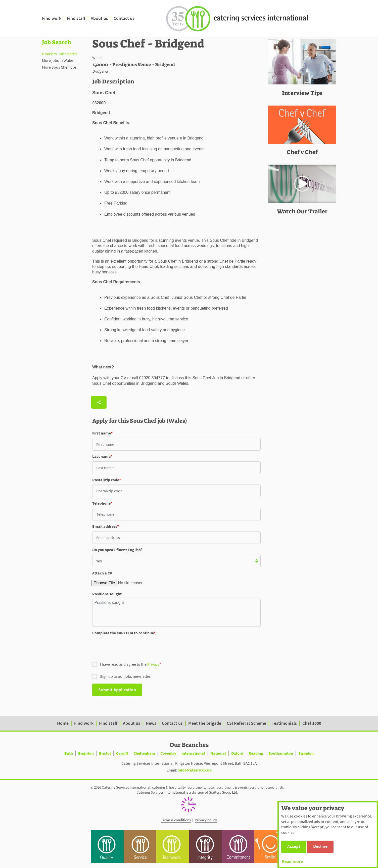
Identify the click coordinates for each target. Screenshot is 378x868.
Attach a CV (102, 573)
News (151, 723)
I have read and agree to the (126, 664)
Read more (292, 861)
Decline (320, 846)
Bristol (105, 753)
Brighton (86, 753)
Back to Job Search (61, 54)
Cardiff (122, 753)
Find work (52, 18)
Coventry (168, 753)
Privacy (153, 664)
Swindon (306, 753)
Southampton (281, 753)
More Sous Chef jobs (59, 67)
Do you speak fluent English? (117, 550)
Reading (256, 753)
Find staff (76, 18)
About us (99, 18)
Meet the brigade (205, 723)
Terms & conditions (176, 820)
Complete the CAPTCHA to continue (123, 633)
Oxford (237, 753)
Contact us (124, 18)
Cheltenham (144, 753)
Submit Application (117, 690)
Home (63, 723)
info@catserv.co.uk (195, 770)
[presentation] (130, 647)
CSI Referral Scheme (246, 723)
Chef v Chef (302, 152)
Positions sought (107, 594)
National (218, 753)
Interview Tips (302, 93)
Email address (105, 526)
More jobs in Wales (58, 60)
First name (102, 433)
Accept (294, 846)
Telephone (101, 503)
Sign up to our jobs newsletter (121, 676)
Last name (101, 456)
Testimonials (284, 723)
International (193, 753)
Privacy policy (206, 820)
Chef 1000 (312, 723)
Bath (69, 753)
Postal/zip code (106, 480)
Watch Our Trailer (302, 211)
